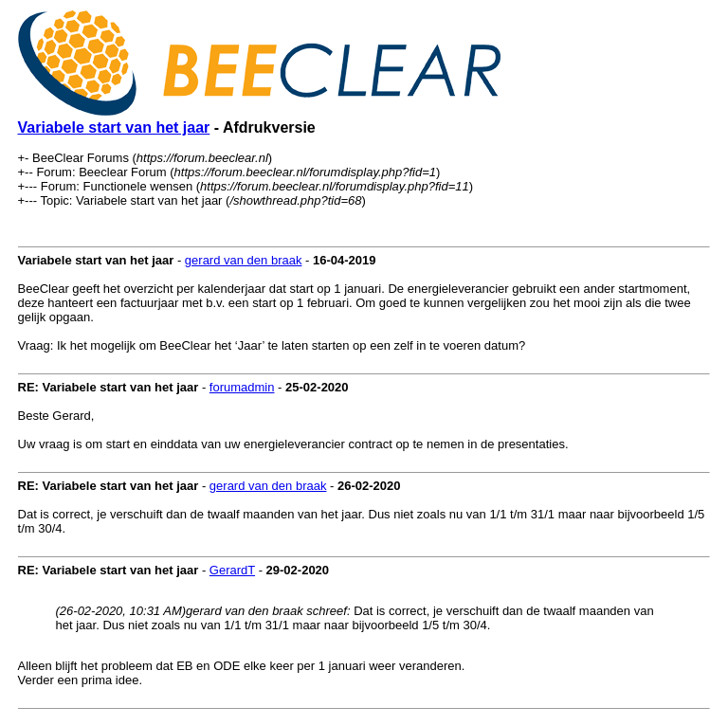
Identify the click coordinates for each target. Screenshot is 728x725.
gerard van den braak (244, 260)
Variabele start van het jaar (114, 127)
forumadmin (242, 387)
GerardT (232, 570)
